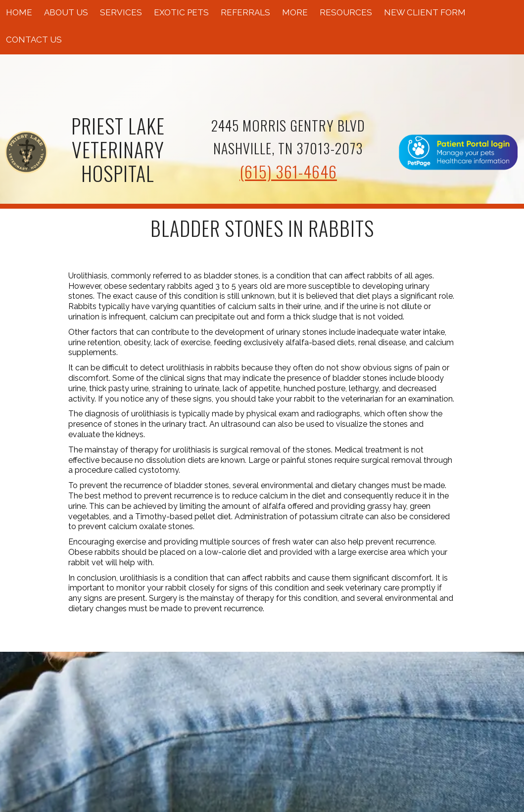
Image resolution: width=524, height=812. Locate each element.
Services (121, 12)
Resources (346, 12)
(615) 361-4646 (288, 171)
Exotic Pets (181, 12)
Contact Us (34, 40)
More (295, 12)
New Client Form (425, 12)
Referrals (245, 12)
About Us (66, 12)
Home (19, 12)
